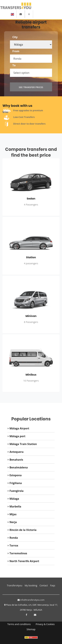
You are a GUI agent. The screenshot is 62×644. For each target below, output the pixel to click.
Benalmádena (19, 467)
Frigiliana (16, 483)
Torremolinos (18, 553)
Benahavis (16, 460)
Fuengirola (16, 491)
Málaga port (17, 436)
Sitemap (31, 629)
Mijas (13, 514)
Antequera (16, 452)
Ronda (14, 538)
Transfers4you (14, 585)
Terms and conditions (19, 624)
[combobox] (33, 57)
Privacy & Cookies (45, 624)
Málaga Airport (19, 428)
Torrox (14, 545)
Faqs (53, 585)
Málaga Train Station (23, 444)
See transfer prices (31, 87)
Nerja (13, 522)
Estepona (16, 475)
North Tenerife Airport (24, 561)
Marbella (15, 506)
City (15, 37)
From (16, 51)
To (14, 65)
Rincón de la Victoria (23, 530)
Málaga (14, 499)
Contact (44, 585)
